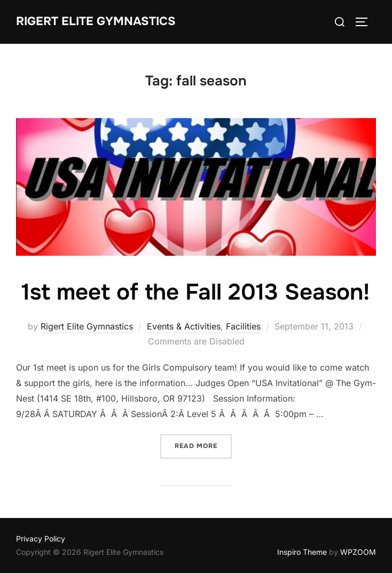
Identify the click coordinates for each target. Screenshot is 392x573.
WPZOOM (358, 552)
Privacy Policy (41, 539)
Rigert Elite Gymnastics (96, 21)
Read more (196, 446)
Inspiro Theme (302, 552)
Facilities (243, 326)
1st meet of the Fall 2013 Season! (195, 292)
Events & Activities (184, 326)
